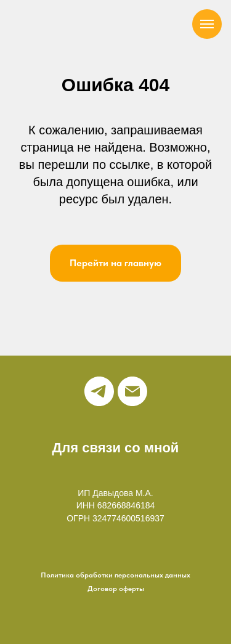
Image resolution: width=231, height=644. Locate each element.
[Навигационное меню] (207, 24)
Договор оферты (116, 589)
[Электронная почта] (132, 391)
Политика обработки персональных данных (115, 575)
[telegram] (99, 391)
